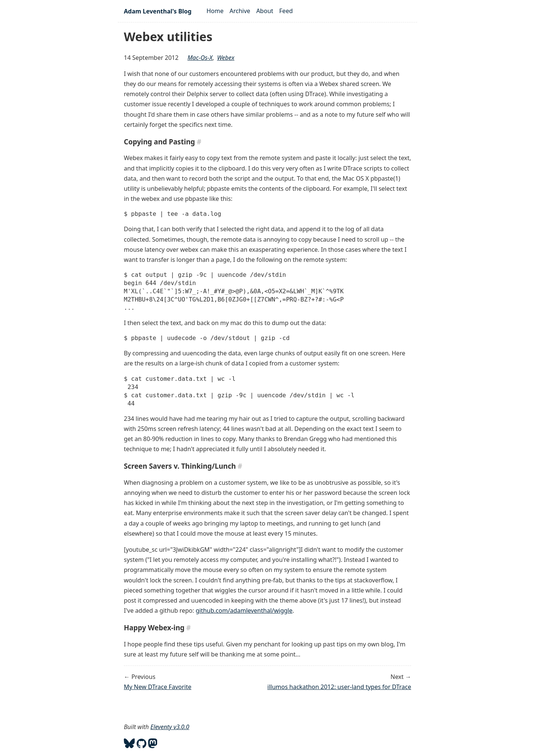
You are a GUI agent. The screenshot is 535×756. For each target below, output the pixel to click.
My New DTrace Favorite (158, 687)
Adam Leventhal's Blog (158, 11)
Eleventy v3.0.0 (170, 727)
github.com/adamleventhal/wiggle (244, 610)
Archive (240, 11)
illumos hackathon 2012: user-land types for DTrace (339, 687)
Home (215, 11)
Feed (286, 11)
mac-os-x (200, 58)
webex (226, 58)
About (265, 11)
